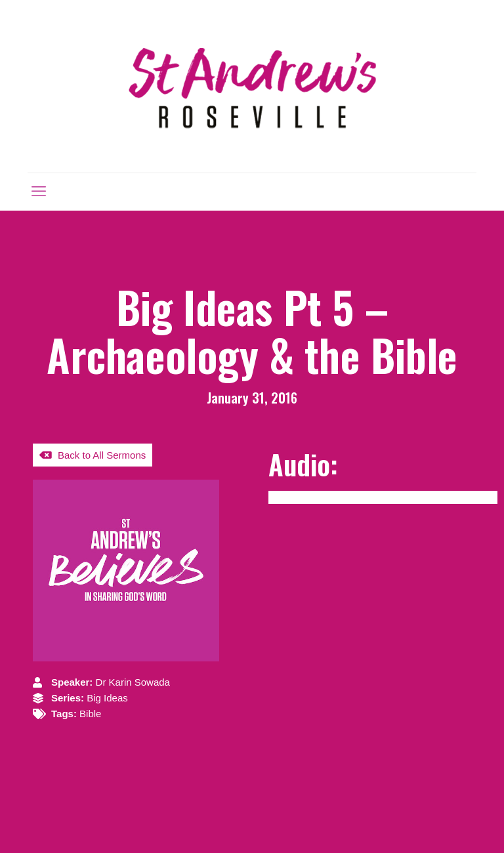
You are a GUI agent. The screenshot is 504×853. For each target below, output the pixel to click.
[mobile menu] (39, 192)
